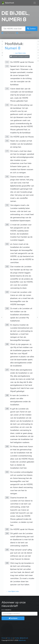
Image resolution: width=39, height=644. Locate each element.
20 (7, 446)
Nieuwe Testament (25, 33)
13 (7, 292)
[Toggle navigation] (35, 3)
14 (7, 308)
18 (7, 395)
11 (7, 244)
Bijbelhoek (8, 3)
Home (4, 638)
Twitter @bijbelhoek (21, 638)
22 (7, 498)
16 (7, 344)
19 (7, 409)
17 (7, 370)
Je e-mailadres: (6, 610)
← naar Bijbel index (19, 53)
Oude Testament (10, 33)
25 (7, 550)
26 (7, 563)
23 (7, 529)
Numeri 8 (13, 48)
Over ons (10, 638)
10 (7, 225)
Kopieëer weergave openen (20, 56)
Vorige (2, 48)
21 (7, 472)
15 (7, 325)
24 (7, 533)
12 (7, 266)
